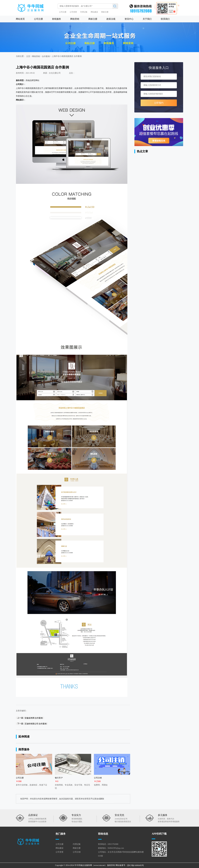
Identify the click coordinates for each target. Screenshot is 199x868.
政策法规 (111, 19)
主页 (28, 56)
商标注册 (105, 12)
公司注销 (77, 852)
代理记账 (84, 12)
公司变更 (73, 12)
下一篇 (32, 724)
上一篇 (30, 718)
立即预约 (159, 103)
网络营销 (75, 19)
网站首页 (20, 19)
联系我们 (165, 19)
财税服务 (57, 19)
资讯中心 (129, 19)
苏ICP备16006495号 (136, 865)
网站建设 (94, 12)
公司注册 (63, 12)
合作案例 (46, 56)
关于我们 (147, 19)
